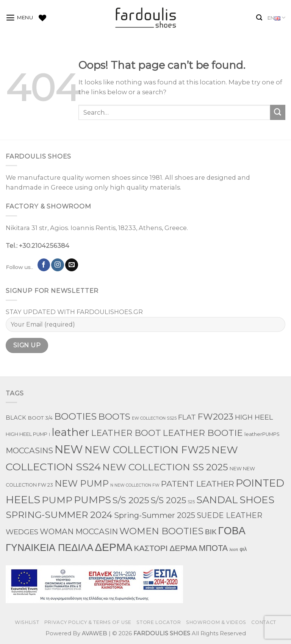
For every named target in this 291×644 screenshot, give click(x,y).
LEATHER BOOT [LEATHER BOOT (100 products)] (126, 433)
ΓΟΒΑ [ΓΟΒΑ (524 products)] (232, 531)
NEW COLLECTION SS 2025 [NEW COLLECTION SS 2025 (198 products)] (165, 467)
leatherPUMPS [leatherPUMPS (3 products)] (262, 434)
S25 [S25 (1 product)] (191, 502)
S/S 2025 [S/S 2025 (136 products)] (131, 500)
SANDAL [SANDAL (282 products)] (217, 500)
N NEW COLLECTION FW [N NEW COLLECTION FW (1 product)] (135, 485)
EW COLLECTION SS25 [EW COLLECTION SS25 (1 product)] (154, 418)
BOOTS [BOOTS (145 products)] (114, 416)
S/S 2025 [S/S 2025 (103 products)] (168, 500)
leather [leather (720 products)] (70, 432)
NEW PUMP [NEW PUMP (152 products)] (82, 483)
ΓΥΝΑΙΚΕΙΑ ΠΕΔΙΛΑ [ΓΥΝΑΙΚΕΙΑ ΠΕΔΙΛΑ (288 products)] (49, 547)
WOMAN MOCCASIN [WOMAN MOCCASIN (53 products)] (79, 531)
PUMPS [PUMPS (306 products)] (92, 500)
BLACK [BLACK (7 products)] (16, 418)
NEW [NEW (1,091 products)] (69, 449)
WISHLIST (27, 622)
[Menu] (20, 18)
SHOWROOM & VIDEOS (216, 622)
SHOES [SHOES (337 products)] (257, 500)
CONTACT (264, 622)
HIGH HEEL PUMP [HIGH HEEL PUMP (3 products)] (27, 434)
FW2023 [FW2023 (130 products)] (215, 417)
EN (276, 18)
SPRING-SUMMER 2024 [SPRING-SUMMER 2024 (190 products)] (59, 515)
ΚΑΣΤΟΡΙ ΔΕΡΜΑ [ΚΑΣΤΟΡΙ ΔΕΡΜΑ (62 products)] (165, 548)
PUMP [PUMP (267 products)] (57, 500)
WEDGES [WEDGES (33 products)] (22, 532)
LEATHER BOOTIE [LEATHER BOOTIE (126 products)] (203, 433)
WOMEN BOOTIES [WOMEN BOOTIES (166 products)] (161, 531)
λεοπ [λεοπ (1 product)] (234, 550)
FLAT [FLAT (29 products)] (187, 417)
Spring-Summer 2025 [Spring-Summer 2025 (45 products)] (155, 515)
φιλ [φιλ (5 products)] (243, 549)
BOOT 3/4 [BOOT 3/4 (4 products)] (40, 418)
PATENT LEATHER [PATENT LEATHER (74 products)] (198, 484)
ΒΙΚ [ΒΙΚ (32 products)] (211, 532)
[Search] (259, 18)
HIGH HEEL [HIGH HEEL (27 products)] (254, 417)
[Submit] (278, 112)
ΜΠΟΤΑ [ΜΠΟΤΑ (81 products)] (213, 548)
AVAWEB (95, 633)
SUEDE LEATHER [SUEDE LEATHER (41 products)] (229, 515)
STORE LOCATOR (159, 622)
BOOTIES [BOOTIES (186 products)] (75, 416)
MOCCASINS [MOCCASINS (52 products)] (29, 450)
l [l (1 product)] (49, 435)
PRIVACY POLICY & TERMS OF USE (88, 622)
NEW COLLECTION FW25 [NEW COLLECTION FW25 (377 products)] (147, 450)
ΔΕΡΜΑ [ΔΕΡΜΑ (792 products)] (113, 547)
